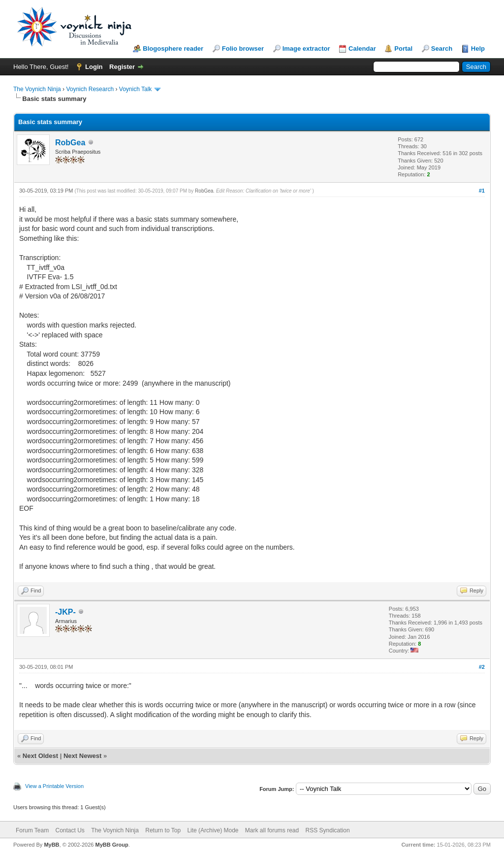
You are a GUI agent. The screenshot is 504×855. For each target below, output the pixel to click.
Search (442, 49)
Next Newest (82, 756)
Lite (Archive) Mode (213, 830)
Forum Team (32, 830)
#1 (482, 191)
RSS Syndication (328, 830)
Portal (403, 49)
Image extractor (306, 49)
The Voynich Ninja (37, 89)
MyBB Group (111, 845)
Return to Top (163, 830)
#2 (482, 667)
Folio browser (243, 49)
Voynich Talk (136, 89)
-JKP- (65, 612)
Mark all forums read (272, 830)
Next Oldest (40, 756)
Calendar (362, 49)
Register (122, 67)
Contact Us (70, 830)
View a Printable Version (54, 786)
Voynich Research (90, 89)
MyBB (51, 845)
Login (94, 67)
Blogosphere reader (173, 49)
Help (478, 49)
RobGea (70, 143)
